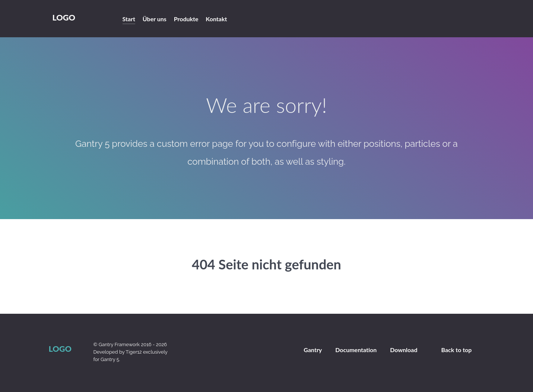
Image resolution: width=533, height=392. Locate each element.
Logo (64, 18)
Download (404, 350)
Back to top (457, 350)
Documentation (356, 350)
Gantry (313, 350)
